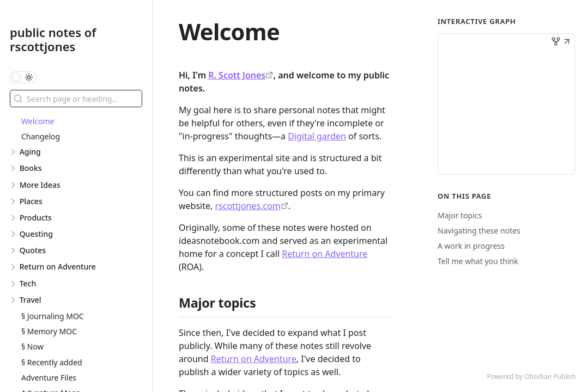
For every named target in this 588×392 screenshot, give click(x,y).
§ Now (32, 347)
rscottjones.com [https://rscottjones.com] (247, 206)
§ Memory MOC (49, 331)
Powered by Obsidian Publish (531, 376)
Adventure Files (49, 378)
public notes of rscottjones (53, 39)
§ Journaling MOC (53, 316)
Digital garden (317, 136)
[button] (567, 42)
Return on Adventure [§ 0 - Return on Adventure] (325, 254)
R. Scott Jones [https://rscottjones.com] (237, 75)
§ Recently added (52, 362)
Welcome (38, 121)
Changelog (41, 136)
